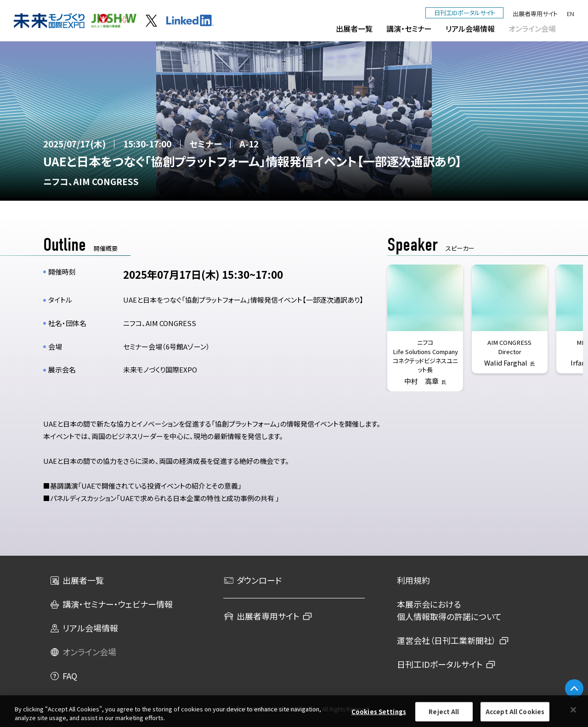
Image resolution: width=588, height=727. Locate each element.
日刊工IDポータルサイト (465, 13)
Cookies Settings (379, 712)
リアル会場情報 (470, 28)
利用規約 (413, 580)
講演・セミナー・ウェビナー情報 (111, 604)
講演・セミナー (409, 28)
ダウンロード (252, 580)
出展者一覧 (354, 28)
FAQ (63, 676)
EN (571, 14)
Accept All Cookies (515, 712)
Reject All (444, 712)
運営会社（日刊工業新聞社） (447, 640)
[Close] (573, 710)
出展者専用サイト (535, 14)
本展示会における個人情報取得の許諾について (449, 610)
